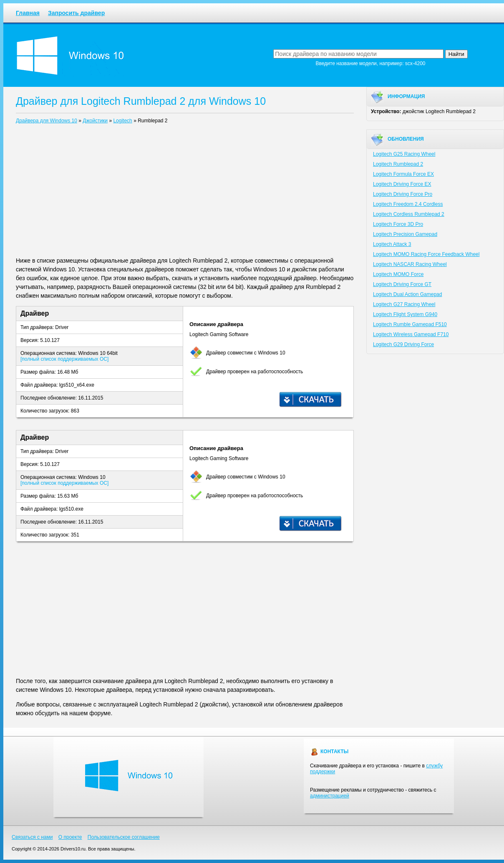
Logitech (122, 121)
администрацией (330, 796)
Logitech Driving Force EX (402, 184)
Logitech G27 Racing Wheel (404, 304)
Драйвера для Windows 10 (47, 121)
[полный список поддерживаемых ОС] (64, 359)
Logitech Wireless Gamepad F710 (411, 334)
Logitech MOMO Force (398, 274)
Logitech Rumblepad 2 (398, 164)
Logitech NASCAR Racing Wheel (410, 264)
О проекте (70, 837)
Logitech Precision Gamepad (405, 234)
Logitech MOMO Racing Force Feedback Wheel (426, 254)
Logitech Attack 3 (392, 244)
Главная (28, 13)
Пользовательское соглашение (124, 837)
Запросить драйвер (76, 13)
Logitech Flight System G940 (405, 314)
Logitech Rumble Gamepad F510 (410, 324)
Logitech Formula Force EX (403, 174)
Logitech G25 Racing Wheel (404, 154)
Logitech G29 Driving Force (403, 344)
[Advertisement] (185, 192)
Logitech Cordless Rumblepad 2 (409, 214)
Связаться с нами (32, 837)
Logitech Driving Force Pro (403, 194)
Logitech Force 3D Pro (398, 224)
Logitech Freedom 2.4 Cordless (408, 204)
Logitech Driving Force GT (402, 284)
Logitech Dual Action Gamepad (407, 294)
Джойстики (95, 121)
